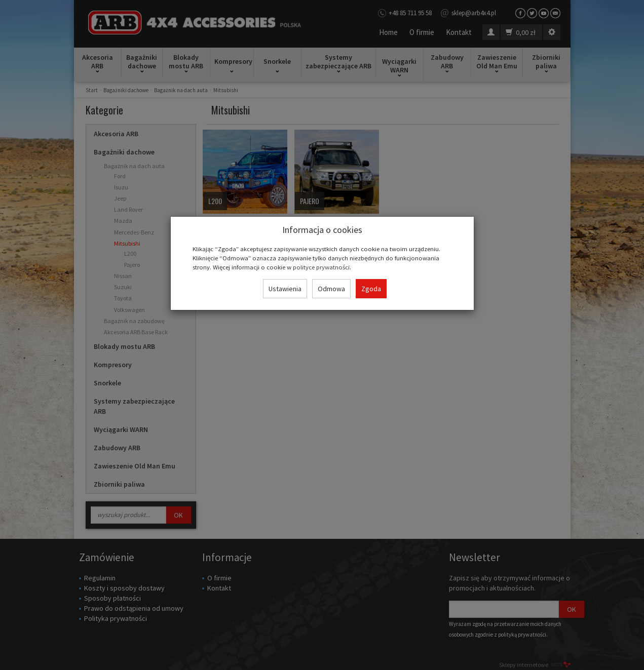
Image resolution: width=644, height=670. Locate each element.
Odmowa (331, 289)
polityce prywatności (321, 267)
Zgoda (371, 289)
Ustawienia (285, 289)
